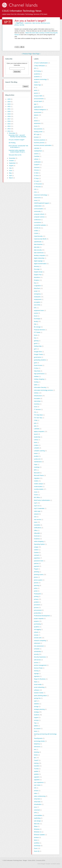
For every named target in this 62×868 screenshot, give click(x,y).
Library (36, 440)
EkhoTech (37, 288)
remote (36, 635)
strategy (36, 712)
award (36, 121)
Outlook (36, 552)
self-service (37, 660)
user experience (39, 782)
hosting (36, 382)
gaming (36, 341)
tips (35, 758)
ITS (35, 412)
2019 (9, 114)
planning (37, 585)
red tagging (37, 629)
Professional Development (42, 616)
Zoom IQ (37, 851)
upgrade (36, 777)
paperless (37, 558)
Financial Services (39, 330)
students (37, 715)
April (11, 175)
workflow (37, 843)
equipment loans (39, 310)
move (36, 492)
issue (36, 407)
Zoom (36, 848)
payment (37, 566)
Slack (36, 682)
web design (37, 821)
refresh (36, 632)
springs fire (37, 698)
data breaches (38, 244)
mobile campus (38, 484)
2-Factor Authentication (41, 63)
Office (36, 530)
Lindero (36, 445)
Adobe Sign (37, 85)
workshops (37, 846)
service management (40, 665)
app (35, 104)
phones (36, 583)
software (37, 690)
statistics (37, 704)
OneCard (37, 536)
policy (36, 588)
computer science (39, 217)
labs (35, 426)
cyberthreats (38, 242)
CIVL (35, 192)
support (36, 717)
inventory (37, 404)
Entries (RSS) (32, 860)
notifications (38, 528)
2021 (9, 109)
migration (37, 478)
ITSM (36, 420)
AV (35, 118)
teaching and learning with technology (45, 734)
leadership (37, 437)
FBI (35, 324)
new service (38, 519)
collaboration (38, 206)
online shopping (39, 541)
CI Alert (36, 173)
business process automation (43, 145)
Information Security (40, 387)
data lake (37, 247)
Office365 (37, 533)
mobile (36, 481)
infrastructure (38, 396)
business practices (40, 140)
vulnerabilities (38, 815)
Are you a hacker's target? (30, 21)
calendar (37, 148)
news (36, 522)
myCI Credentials (39, 508)
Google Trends (38, 354)
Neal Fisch (20, 23)
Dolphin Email (38, 272)
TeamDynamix (38, 738)
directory (37, 266)
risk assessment (39, 646)
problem (36, 602)
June (11, 171)
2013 (9, 129)
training (36, 763)
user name (37, 785)
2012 (9, 131)
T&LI (35, 723)
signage (36, 673)
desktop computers (40, 255)
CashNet (37, 156)
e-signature (37, 286)
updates (36, 774)
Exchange (37, 319)
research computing (40, 641)
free (35, 338)
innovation (37, 398)
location (36, 456)
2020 (9, 111)
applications (38, 107)
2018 (9, 116)
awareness (28, 23)
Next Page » (37, 54)
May (10, 173)
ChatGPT (37, 165)
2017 (9, 119)
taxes (36, 731)
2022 (9, 106)
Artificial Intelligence (40, 110)
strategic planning (39, 709)
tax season (37, 729)
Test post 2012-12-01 (15, 155)
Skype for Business (40, 679)
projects (36, 621)
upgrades (37, 780)
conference (37, 220)
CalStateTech (38, 151)
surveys (36, 720)
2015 (9, 124)
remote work (38, 638)
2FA (35, 68)
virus (35, 807)
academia (37, 74)
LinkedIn (37, 448)
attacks (36, 115)
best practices (38, 129)
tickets (36, 755)
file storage (37, 327)
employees (37, 297)
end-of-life (37, 305)
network (36, 514)
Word (36, 840)
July (10, 168)
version (36, 791)
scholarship (37, 651)
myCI (36, 503)
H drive (36, 368)
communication (38, 209)
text (35, 749)
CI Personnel (38, 184)
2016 (9, 121)
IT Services (37, 409)
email (36, 291)
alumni (36, 93)
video (36, 793)
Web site (37, 824)
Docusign (37, 269)
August (11, 166)
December (12, 133)
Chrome (36, 170)
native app (37, 511)
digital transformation (40, 264)
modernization (38, 486)
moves (36, 495)
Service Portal (38, 668)
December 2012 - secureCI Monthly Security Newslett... (18, 136)
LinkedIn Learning (39, 451)
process (36, 608)
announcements (39, 99)
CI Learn (37, 181)
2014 (9, 126)
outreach (37, 555)
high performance (39, 374)
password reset (39, 561)
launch (36, 434)
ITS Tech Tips (38, 418)
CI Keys (36, 178)
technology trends (39, 741)
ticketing (36, 752)
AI (35, 88)
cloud (36, 200)
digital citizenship (39, 258)
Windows (37, 829)
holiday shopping (39, 379)
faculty (36, 321)
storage (36, 706)
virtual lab (37, 799)
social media (38, 684)
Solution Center (39, 693)
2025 (9, 99)
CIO (35, 189)
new (35, 517)
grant (36, 363)
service (36, 663)
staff (35, 701)
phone (36, 577)
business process (39, 143)
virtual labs (37, 802)
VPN (35, 813)
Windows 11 (38, 832)
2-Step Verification (39, 66)
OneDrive (37, 539)
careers (36, 154)
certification (37, 162)
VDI (35, 788)
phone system (38, 580)
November (12, 158)
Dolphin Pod (38, 275)
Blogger (25, 860)
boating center (38, 132)
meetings (37, 467)
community (37, 211)
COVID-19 (37, 228)
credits (36, 231)
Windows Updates (39, 835)
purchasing (37, 624)
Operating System (39, 544)
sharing (36, 671)
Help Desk (37, 371)
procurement (38, 610)
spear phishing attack (40, 696)
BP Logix (37, 134)
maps (36, 464)
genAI (36, 343)
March (11, 178)
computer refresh (39, 214)
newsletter (37, 525)
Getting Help (38, 346)
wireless (36, 837)
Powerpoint (37, 594)
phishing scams (45, 23)
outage (36, 547)
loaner (36, 453)
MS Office (37, 497)
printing (36, 596)
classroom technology (41, 195)
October (12, 161)
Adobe (36, 82)
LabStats (37, 429)
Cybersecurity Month (40, 239)
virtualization (38, 804)
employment (38, 299)
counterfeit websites (40, 225)
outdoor (36, 550)
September (13, 163)
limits (36, 442)
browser (36, 137)
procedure (37, 605)
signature (37, 676)
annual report (38, 101)
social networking (39, 687)
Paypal (36, 569)
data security (36, 23)
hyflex (36, 385)
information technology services (43, 390)
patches (36, 563)
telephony (37, 744)
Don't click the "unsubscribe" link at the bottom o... (18, 147)
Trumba (36, 769)
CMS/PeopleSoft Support (41, 203)
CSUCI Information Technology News (22, 11)
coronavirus (37, 222)
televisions (37, 747)
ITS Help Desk (38, 415)
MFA (35, 470)
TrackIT (36, 760)
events (36, 313)
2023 (9, 104)
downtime (37, 277)
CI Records (37, 187)
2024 (9, 102)
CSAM (36, 233)
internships (37, 401)
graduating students (40, 360)
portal (36, 591)
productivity (37, 613)
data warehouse (39, 253)
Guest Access (38, 365)
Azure (36, 126)
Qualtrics (37, 627)
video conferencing (40, 796)
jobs (35, 423)
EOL (35, 308)
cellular (36, 159)
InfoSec (36, 393)
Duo (35, 283)
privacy (17, 25)
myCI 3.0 (37, 506)
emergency (37, 294)
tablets (36, 726)
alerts (36, 90)
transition (37, 766)
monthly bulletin (39, 489)
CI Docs (36, 176)
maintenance (38, 462)
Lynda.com (37, 459)
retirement (37, 643)
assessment (38, 112)
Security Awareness (40, 657)
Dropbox (37, 280)
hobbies (36, 376)
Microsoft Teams (39, 475)
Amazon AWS (38, 96)
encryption (37, 302)
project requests (39, 618)
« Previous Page (27, 54)
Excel (36, 316)
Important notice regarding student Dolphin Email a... (17, 151)
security (22, 25)
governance (37, 357)
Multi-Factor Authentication (42, 500)
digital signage (38, 261)
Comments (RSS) (41, 860)
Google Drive (38, 352)
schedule (37, 649)
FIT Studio (37, 332)
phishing (36, 572)
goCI (35, 349)
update (36, 771)
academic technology (40, 79)
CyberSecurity (38, 236)
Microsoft (37, 473)
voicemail (37, 810)
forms (36, 335)
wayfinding (37, 818)
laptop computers (39, 431)
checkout (37, 167)
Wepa (36, 826)
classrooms (37, 198)
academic (37, 77)
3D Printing (12, 143)
